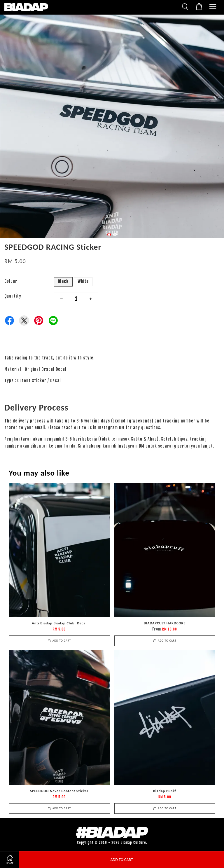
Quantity (13, 296)
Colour (11, 281)
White (83, 281)
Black (63, 281)
